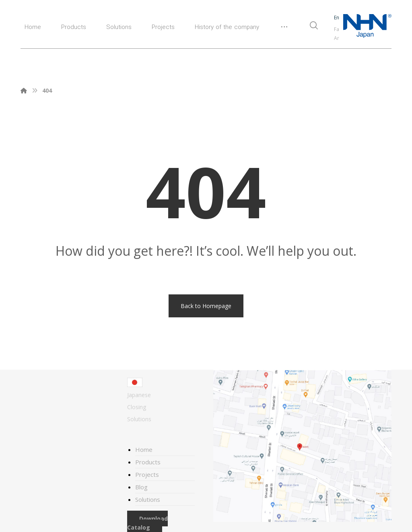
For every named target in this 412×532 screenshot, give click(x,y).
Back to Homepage (206, 306)
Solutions (148, 499)
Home (144, 449)
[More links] (284, 30)
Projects (147, 474)
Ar (337, 38)
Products (148, 462)
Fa (337, 29)
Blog (141, 487)
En (337, 18)
